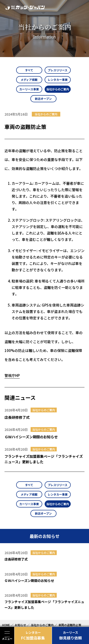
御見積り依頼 (71, 635)
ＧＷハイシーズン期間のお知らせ (31, 437)
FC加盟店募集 (33, 635)
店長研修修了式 (17, 417)
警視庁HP (12, 375)
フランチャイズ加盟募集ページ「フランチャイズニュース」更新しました (44, 459)
